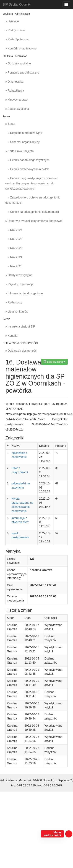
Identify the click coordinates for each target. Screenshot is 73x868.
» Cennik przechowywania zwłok (27, 169)
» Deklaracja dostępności (21, 351)
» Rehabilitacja (15, 91)
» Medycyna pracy (17, 100)
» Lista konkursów (17, 312)
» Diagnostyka (14, 82)
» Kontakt (11, 336)
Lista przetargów (54, 362)
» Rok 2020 (14, 266)
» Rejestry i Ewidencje (19, 284)
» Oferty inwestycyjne (19, 275)
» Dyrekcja (12, 21)
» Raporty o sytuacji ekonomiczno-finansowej (34, 221)
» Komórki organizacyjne (21, 48)
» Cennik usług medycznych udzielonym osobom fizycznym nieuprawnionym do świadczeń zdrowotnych (32, 183)
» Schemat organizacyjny (22, 142)
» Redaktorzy (14, 302)
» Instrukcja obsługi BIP (20, 327)
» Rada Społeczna (17, 39)
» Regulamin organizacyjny (24, 133)
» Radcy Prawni (15, 30)
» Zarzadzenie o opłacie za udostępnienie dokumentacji (33, 200)
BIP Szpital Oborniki (17, 4)
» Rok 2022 (14, 248)
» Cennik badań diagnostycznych (27, 160)
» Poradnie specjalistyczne (22, 73)
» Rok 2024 (14, 230)
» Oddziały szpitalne (18, 63)
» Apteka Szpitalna (17, 109)
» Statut (10, 124)
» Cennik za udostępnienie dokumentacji (32, 212)
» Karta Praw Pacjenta (19, 151)
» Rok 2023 (14, 239)
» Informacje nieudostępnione (24, 293)
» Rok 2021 (14, 257)
